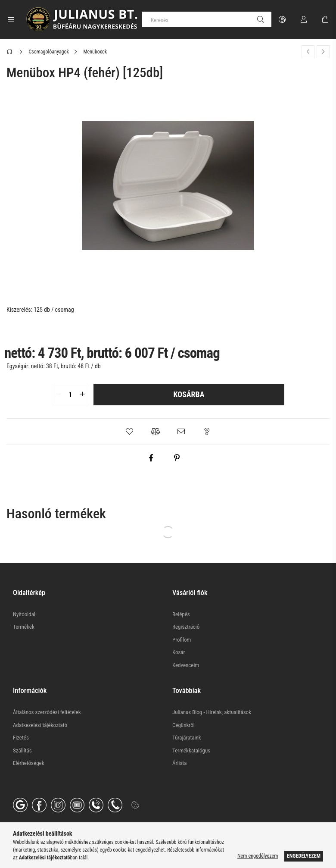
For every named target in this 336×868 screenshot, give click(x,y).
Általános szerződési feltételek (47, 712)
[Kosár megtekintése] (325, 19)
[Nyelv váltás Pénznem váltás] (282, 19)
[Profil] (304, 19)
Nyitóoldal (24, 614)
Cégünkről (184, 725)
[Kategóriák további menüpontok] (11, 19)
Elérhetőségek (29, 763)
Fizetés (21, 738)
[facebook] (151, 458)
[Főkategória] (11, 52)
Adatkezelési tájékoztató (40, 725)
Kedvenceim (186, 665)
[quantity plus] (82, 395)
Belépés (181, 614)
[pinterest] (177, 458)
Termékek (24, 627)
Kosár (179, 652)
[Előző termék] (308, 52)
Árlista (179, 763)
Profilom (182, 640)
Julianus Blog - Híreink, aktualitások (212, 712)
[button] (129, 432)
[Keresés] (207, 19)
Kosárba (189, 394)
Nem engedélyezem (258, 856)
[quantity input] (70, 395)
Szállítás (22, 750)
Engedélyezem (304, 856)
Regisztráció (186, 627)
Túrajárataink (187, 738)
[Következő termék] (323, 52)
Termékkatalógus (191, 750)
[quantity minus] (59, 395)
